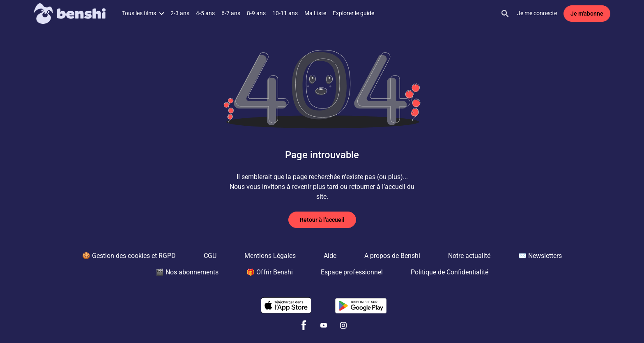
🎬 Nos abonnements (187, 272)
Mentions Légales (270, 256)
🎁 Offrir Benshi (270, 272)
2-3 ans (180, 13)
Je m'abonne (587, 14)
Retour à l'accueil (322, 220)
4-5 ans (205, 13)
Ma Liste (315, 13)
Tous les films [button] (143, 13)
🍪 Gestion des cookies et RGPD (129, 256)
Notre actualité (469, 256)
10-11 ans (285, 13)
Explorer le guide (353, 13)
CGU (210, 256)
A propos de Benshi (392, 256)
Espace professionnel (352, 272)
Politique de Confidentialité (450, 272)
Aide (330, 256)
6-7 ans (231, 13)
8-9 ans (256, 13)
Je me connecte (537, 13)
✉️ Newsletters (540, 256)
